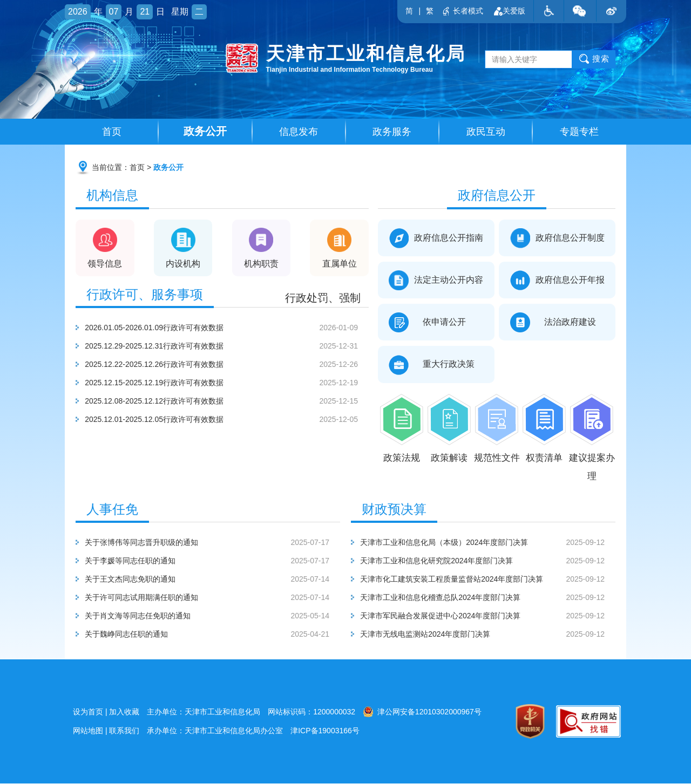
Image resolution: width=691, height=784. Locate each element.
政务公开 (205, 132)
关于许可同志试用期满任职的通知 (213, 598)
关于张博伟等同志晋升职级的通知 (213, 543)
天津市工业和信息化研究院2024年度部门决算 (489, 561)
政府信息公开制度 (557, 239)
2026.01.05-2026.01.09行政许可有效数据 (228, 328)
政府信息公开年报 (557, 281)
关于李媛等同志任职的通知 (213, 561)
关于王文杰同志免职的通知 (213, 580)
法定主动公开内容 (436, 281)
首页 (112, 132)
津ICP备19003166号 (325, 731)
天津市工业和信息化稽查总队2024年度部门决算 (489, 598)
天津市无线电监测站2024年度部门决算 (489, 635)
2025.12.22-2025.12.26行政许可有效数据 (228, 365)
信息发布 (299, 132)
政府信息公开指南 (436, 239)
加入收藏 (124, 712)
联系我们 (124, 731)
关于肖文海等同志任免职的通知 (213, 616)
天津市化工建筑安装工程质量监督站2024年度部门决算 (489, 580)
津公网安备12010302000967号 (422, 712)
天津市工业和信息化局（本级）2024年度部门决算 (489, 543)
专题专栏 (579, 132)
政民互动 (486, 132)
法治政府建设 (557, 323)
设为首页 (88, 712)
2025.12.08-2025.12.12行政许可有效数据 (228, 401)
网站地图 (88, 731)
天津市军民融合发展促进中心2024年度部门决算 (489, 616)
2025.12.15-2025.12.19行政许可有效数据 (228, 383)
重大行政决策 (436, 366)
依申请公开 (436, 323)
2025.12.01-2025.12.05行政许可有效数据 (228, 420)
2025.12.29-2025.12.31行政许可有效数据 (228, 346)
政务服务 (392, 132)
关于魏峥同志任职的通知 (213, 635)
